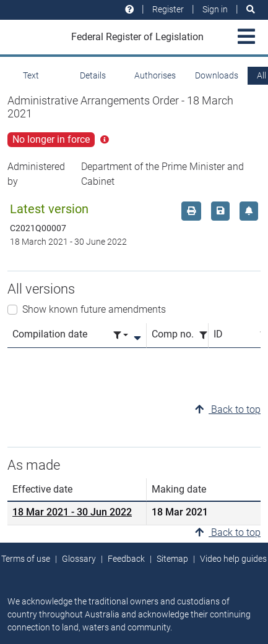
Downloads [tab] (217, 75)
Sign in (215, 9)
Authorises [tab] (155, 75)
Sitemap (172, 559)
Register (168, 9)
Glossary (79, 559)
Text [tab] (31, 75)
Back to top (228, 409)
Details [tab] (93, 75)
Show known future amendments (94, 309)
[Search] (251, 10)
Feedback (126, 559)
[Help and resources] (129, 10)
